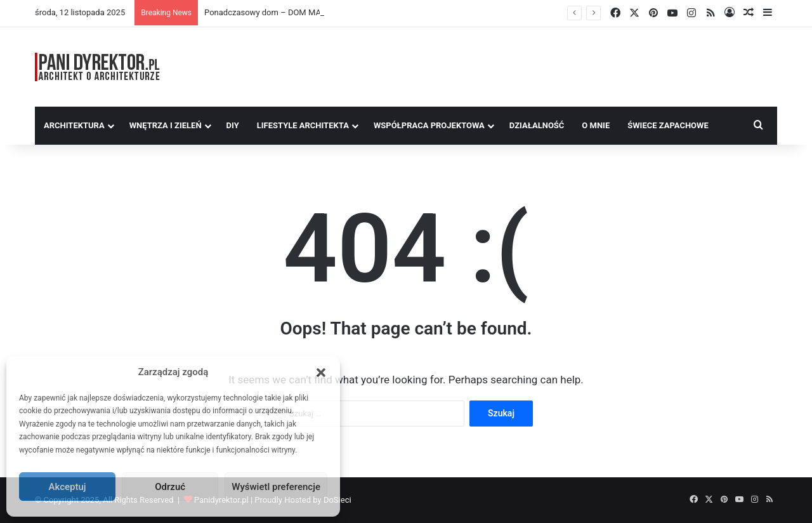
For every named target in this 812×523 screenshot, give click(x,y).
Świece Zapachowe (668, 125)
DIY (233, 125)
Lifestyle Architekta (303, 125)
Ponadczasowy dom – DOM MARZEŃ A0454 (286, 12)
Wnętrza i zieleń (166, 125)
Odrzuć (170, 487)
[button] (321, 373)
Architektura (74, 125)
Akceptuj (68, 487)
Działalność (537, 125)
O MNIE (596, 125)
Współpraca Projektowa (429, 125)
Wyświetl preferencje (276, 487)
